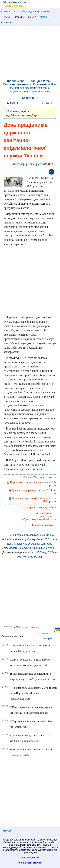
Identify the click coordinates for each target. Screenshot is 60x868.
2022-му (32, 557)
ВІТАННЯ (32, 17)
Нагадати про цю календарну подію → (38, 507)
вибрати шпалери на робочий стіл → (39, 519)
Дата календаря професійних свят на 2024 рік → (32, 500)
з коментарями (46, 639)
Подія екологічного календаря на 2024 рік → (32, 484)
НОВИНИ (6, 17)
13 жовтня (40, 84)
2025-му (41, 552)
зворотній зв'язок (30, 858)
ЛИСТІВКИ (44, 17)
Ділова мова (16, 81)
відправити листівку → (45, 513)
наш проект (30, 840)
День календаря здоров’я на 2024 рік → (32, 492)
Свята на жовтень (16, 84)
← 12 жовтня (11, 103)
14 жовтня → (49, 103)
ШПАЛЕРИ (7, 22)
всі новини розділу (45, 633)
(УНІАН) (26, 727)
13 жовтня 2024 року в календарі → (40, 477)
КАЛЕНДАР (19, 17)
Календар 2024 (39, 81)
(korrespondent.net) (28, 651)
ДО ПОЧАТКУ (8, 12)
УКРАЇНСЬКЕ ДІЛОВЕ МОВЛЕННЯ (33, 12)
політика (6, 831)
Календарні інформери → (44, 525)
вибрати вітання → (47, 516)
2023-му (22, 557)
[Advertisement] (30, 53)
